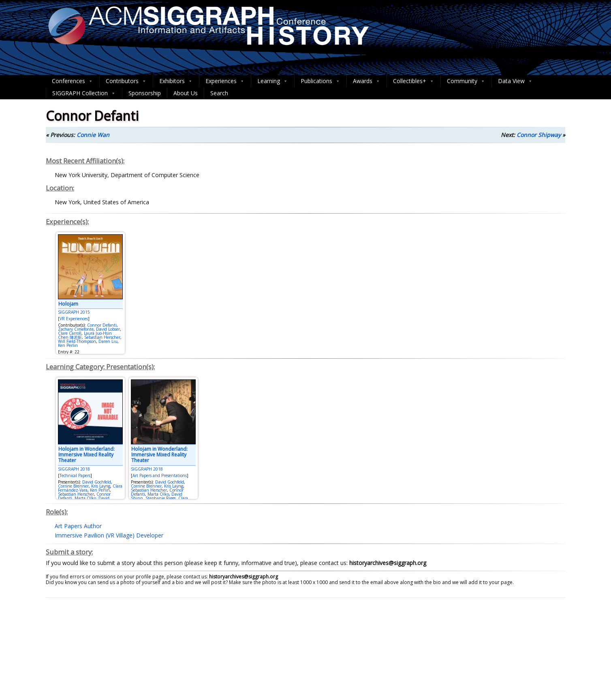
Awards (367, 81)
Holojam (68, 304)
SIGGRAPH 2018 (74, 469)
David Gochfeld (97, 482)
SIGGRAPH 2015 (74, 312)
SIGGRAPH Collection (84, 93)
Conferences (73, 81)
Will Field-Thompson (77, 341)
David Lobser (108, 329)
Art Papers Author (78, 526)
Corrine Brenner (73, 486)
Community (466, 81)
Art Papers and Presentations (160, 475)
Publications (320, 81)
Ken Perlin (68, 345)
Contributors (126, 81)
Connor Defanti (102, 325)
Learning (273, 81)
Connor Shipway (539, 135)
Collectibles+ (414, 81)
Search (219, 93)
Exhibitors (176, 81)
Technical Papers (75, 475)
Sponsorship (145, 93)
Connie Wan (93, 135)
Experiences (225, 81)
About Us (186, 93)
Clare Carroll (70, 333)
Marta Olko (85, 498)
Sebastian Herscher (102, 337)
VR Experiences (74, 319)
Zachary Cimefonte (76, 329)
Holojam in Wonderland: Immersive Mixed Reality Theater (87, 455)
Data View (515, 81)
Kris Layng (101, 486)
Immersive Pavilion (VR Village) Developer (109, 535)
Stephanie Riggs (161, 498)
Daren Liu (108, 341)
